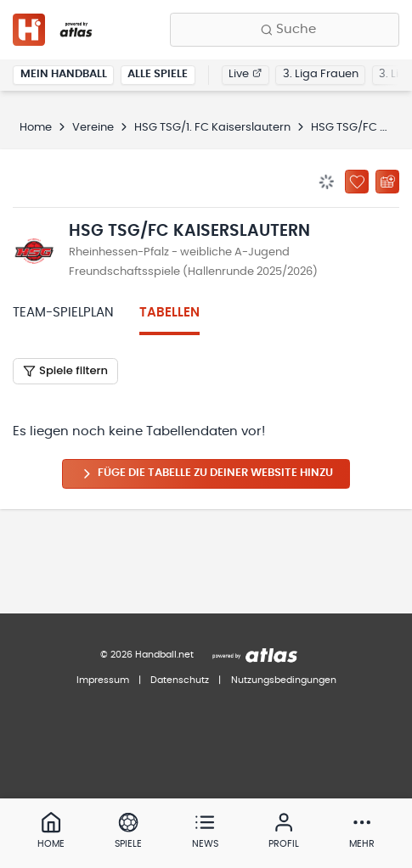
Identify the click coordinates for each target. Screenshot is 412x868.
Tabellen (169, 313)
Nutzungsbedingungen (284, 680)
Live (245, 74)
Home (36, 128)
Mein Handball (64, 74)
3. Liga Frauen (321, 74)
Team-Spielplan (63, 313)
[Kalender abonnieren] (387, 182)
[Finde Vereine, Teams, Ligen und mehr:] (285, 30)
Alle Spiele (158, 74)
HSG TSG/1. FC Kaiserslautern (212, 128)
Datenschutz (180, 680)
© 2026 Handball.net (147, 655)
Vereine (93, 128)
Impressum (103, 680)
